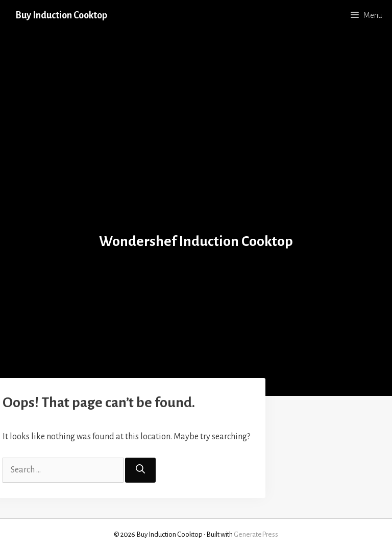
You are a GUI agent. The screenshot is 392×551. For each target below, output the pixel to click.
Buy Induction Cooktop (61, 15)
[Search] (140, 470)
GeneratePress (256, 534)
